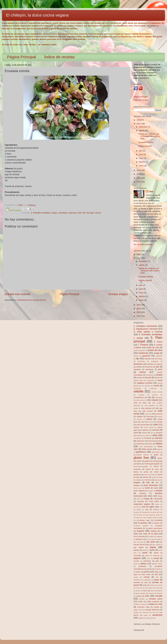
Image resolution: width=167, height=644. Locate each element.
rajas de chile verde (142, 574)
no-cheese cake (143, 520)
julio (141, 151)
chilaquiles (159, 397)
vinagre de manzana (141, 612)
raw (156, 574)
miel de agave (148, 507)
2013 (139, 182)
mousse (136, 512)
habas (139, 464)
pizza (135, 564)
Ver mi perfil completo (143, 245)
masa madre (154, 501)
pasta (152, 550)
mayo (142, 158)
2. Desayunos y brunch (146, 329)
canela (156, 386)
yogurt (146, 615)
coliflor (156, 425)
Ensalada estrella (146, 142)
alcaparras (155, 361)
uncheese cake (143, 607)
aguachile (159, 356)
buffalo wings (138, 380)
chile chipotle (153, 400)
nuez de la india (151, 534)
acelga (157, 353)
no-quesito (142, 523)
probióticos (159, 569)
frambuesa (140, 444)
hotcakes (139, 480)
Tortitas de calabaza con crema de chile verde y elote (149, 136)
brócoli (157, 378)
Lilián (151, 192)
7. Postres (143, 345)
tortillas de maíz (155, 604)
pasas (145, 550)
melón (157, 504)
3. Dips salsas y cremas (148, 332)
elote (155, 435)
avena (143, 372)
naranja (145, 512)
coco (143, 422)
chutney (139, 419)
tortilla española (153, 602)
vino (154, 612)
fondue (160, 441)
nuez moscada (139, 536)
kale (80, 213)
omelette (151, 536)
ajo (138, 358)
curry (136, 433)
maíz (138, 499)
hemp (154, 477)
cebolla (138, 391)
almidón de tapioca (155, 364)
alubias (139, 367)
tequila (139, 596)
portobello (142, 566)
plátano (144, 564)
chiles (147, 414)
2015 (139, 174)
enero (142, 166)
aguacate (146, 356)
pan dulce (151, 542)
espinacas (73, 213)
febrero (142, 162)
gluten (156, 455)
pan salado (139, 547)
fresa (150, 444)
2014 (139, 178)
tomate (159, 596)
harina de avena (141, 472)
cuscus (144, 433)
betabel (159, 375)
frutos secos (147, 449)
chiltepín (140, 417)
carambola (63, 213)
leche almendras (151, 485)
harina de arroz (152, 469)
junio (141, 154)
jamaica (157, 480)
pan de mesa (138, 542)
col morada (158, 422)
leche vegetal (139, 491)
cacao (160, 380)
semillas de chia (140, 582)
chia (149, 397)
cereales (141, 395)
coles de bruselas (143, 425)
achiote (136, 356)
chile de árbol (140, 403)
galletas (160, 449)
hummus (148, 480)
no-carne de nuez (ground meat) (148, 515)
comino (136, 427)
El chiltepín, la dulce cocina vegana (37, 15)
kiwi (84, 213)
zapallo (141, 618)
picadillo (136, 561)
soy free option (147, 588)
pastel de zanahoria (152, 556)
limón (150, 496)
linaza (160, 496)
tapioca (160, 591)
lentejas (159, 491)
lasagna (137, 485)
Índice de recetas (59, 57)
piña (157, 561)
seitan (157, 580)
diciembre (143, 127)
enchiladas (137, 438)
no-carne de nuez (156, 512)
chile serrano (147, 411)
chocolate (150, 417)
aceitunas (143, 353)
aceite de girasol (139, 350)
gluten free (141, 458)
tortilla (140, 602)
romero (147, 577)
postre (149, 569)
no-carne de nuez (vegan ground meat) (148, 518)
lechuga (90, 213)
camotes (147, 386)
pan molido (156, 545)
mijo (147, 509)
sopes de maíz (155, 585)
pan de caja (156, 539)
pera (148, 558)
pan (147, 539)
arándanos (149, 369)
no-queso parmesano (154, 528)
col (149, 422)
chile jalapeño (150, 406)
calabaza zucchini (145, 383)
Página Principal (22, 57)
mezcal (136, 507)
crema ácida (148, 427)
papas (153, 547)
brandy (139, 378)
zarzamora (150, 618)
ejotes (147, 436)
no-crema (158, 520)
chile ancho (140, 400)
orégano (160, 536)
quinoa (147, 572)
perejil (156, 558)
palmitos (139, 539)
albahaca (148, 359)
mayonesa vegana (142, 504)
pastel (145, 553)
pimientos (147, 561)
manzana (140, 501)
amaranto (149, 367)
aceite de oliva (155, 350)
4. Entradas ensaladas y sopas (44, 213)
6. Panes (158, 342)
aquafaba (137, 369)
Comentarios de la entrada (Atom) (31, 300)
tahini (153, 591)
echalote (139, 436)
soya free (159, 588)
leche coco (138, 488)
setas (145, 585)
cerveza (155, 395)
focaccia (151, 441)
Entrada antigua (118, 294)
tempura (160, 593)
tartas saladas (141, 593)
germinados (156, 452)
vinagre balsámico (153, 610)
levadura (143, 493)
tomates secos (156, 599)
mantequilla (158, 499)
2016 (139, 170)
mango (146, 499)
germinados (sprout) (141, 455)
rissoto (136, 577)
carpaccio (153, 388)
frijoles (159, 444)
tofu (147, 596)
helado (146, 477)
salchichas (137, 580)
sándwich (147, 580)
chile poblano (146, 408)
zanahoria (157, 615)
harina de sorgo (149, 475)
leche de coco (152, 488)
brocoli (148, 377)
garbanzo (141, 452)
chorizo (160, 417)
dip (152, 433)
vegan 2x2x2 (138, 610)
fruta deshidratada (146, 447)
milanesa (156, 510)
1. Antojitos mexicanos (145, 326)
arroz (160, 369)
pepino (137, 558)
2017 (139, 124)
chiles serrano (157, 414)
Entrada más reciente (18, 294)
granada (159, 461)
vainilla (156, 607)
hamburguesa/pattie (152, 464)
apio (157, 367)
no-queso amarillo (141, 526)
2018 (139, 120)
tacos (145, 591)
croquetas (145, 430)
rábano (157, 572)
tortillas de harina (140, 604)
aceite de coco (153, 347)
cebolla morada (157, 392)
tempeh (151, 593)
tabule (138, 591)
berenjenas (149, 375)
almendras (138, 364)
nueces (98, 213)
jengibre (137, 482)
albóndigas (159, 359)
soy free (136, 588)
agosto (142, 131)
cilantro (149, 419)
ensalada (148, 438)
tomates (142, 599)
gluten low (149, 461)
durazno (159, 433)
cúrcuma (156, 430)
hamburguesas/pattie (141, 466)
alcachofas (141, 361)
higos (160, 477)
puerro (138, 572)
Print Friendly (13, 210)
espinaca (158, 438)
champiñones (139, 397)
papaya (136, 550)
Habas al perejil (145, 146)
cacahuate (150, 380)
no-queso (156, 523)
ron (157, 577)
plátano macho (157, 564)
